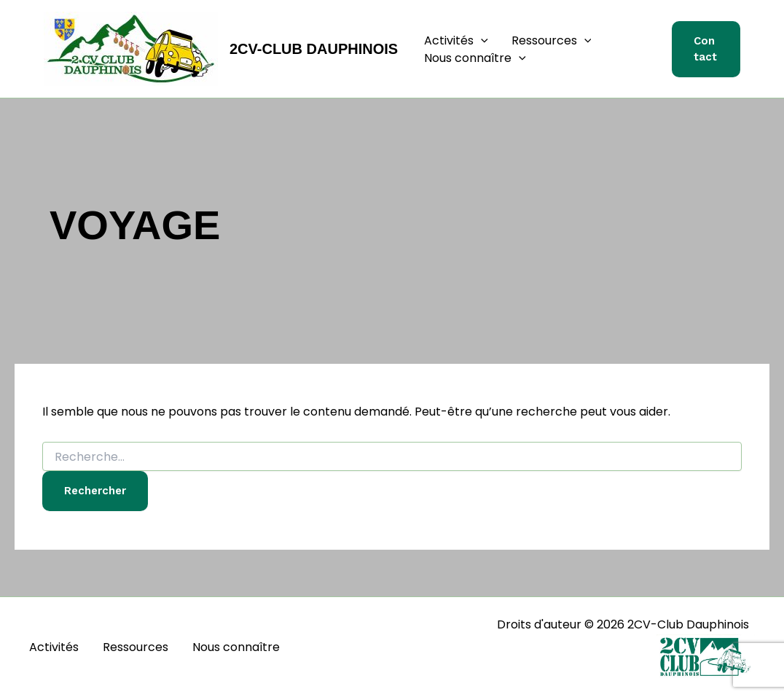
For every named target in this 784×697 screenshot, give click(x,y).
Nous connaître (475, 58)
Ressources (552, 41)
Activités (456, 41)
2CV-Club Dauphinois (314, 49)
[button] (481, 41)
